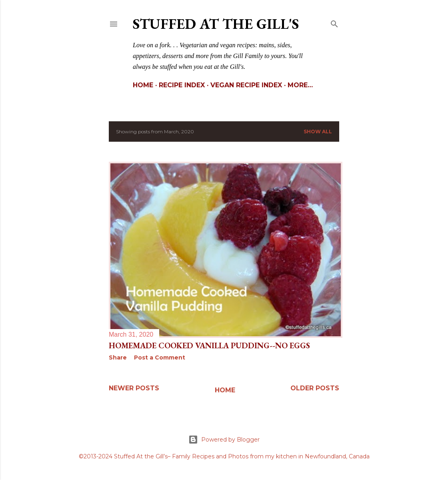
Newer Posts (134, 388)
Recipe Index (182, 85)
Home (143, 85)
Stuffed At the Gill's (216, 24)
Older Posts (315, 388)
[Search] (334, 22)
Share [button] (118, 357)
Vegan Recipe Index (246, 85)
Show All (318, 132)
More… (300, 85)
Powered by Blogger (224, 440)
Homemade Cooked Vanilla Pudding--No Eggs (209, 345)
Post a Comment (160, 357)
